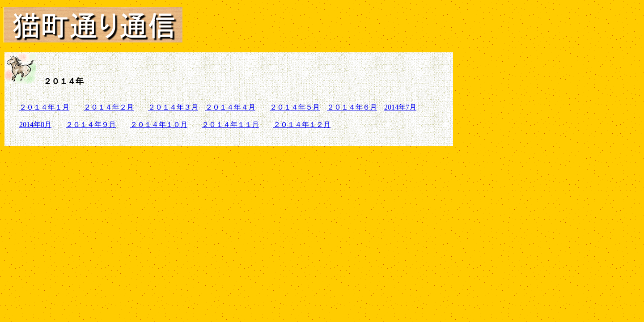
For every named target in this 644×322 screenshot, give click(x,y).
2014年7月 (400, 107)
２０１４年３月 (173, 107)
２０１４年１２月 (302, 125)
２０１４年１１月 (230, 125)
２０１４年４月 (230, 107)
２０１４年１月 (44, 107)
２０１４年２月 (109, 107)
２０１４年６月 (352, 107)
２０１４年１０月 (159, 125)
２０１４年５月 (295, 107)
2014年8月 (35, 125)
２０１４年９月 (91, 125)
